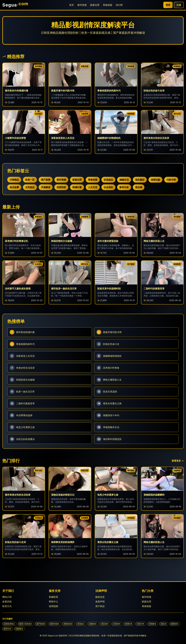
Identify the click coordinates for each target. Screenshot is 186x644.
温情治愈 (155, 180)
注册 (179, 5)
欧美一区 (30, 180)
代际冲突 (171, 180)
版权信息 (100, 597)
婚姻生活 (124, 180)
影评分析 (124, 187)
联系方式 (7, 606)
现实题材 (140, 180)
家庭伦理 (95, 5)
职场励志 (108, 180)
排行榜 (119, 5)
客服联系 (53, 597)
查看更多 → (178, 461)
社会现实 (108, 187)
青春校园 (108, 5)
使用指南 (53, 606)
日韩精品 (14, 180)
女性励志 (30, 187)
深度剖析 (61, 187)
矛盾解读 (46, 187)
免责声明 (100, 602)
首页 (71, 5)
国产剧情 (46, 180)
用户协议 (100, 606)
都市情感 (82, 5)
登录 (168, 5)
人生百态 (93, 187)
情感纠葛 (77, 187)
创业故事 (14, 187)
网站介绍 (7, 597)
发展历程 (7, 602)
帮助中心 (53, 602)
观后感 (139, 187)
